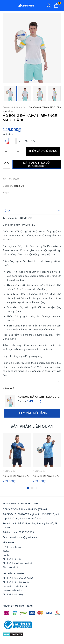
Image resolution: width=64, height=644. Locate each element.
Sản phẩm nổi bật (11, 567)
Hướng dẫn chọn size (12, 590)
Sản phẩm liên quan (32, 426)
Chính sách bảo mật (12, 559)
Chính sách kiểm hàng (13, 595)
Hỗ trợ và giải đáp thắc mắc (15, 586)
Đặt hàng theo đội (37, 164)
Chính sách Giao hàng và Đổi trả (18, 578)
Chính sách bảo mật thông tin (16, 582)
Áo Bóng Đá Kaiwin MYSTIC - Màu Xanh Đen (27, 476)
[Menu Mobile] (6, 6)
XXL (33, 141)
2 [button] (33, 80)
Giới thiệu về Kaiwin (12, 547)
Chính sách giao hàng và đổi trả (17, 563)
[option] (32, 48)
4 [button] (36, 80)
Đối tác (6, 551)
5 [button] (37, 80)
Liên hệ (6, 555)
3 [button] (34, 80)
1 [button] (31, 80)
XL (26, 141)
